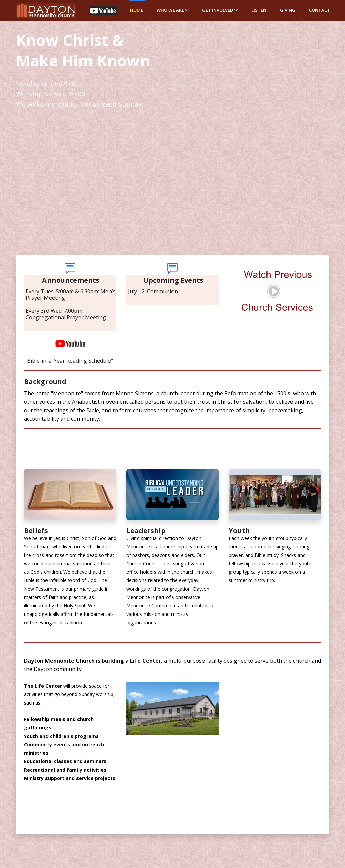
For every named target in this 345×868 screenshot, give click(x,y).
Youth (239, 530)
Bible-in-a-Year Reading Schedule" (70, 361)
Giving (288, 10)
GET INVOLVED (220, 10)
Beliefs (36, 530)
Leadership (146, 530)
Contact (320, 10)
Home (137, 10)
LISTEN (259, 10)
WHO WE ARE (173, 10)
